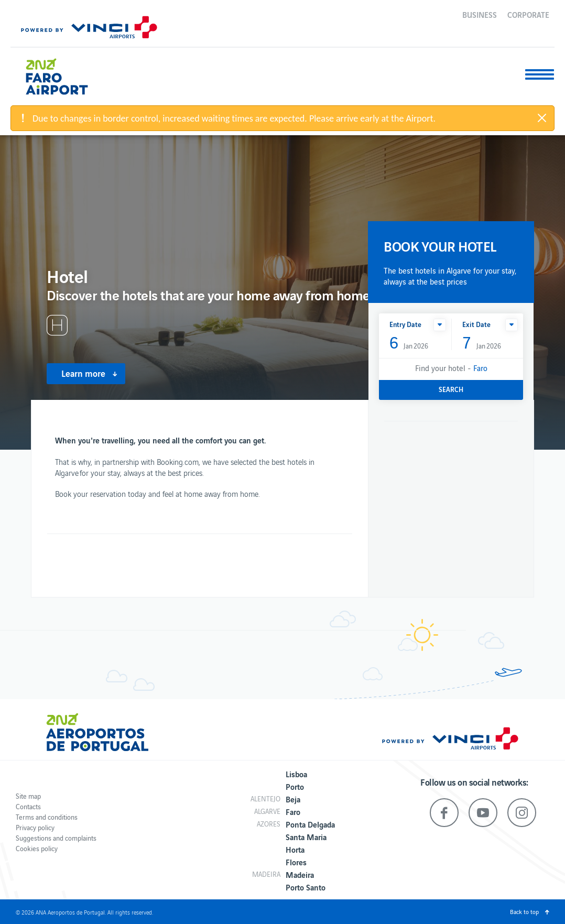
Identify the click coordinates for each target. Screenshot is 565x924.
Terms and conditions (47, 817)
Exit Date (476, 324)
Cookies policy (37, 848)
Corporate (528, 14)
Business (480, 14)
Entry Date (405, 324)
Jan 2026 (409, 343)
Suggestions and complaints (56, 838)
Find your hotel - (451, 368)
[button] (440, 325)
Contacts (28, 806)
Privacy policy (35, 827)
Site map (28, 796)
